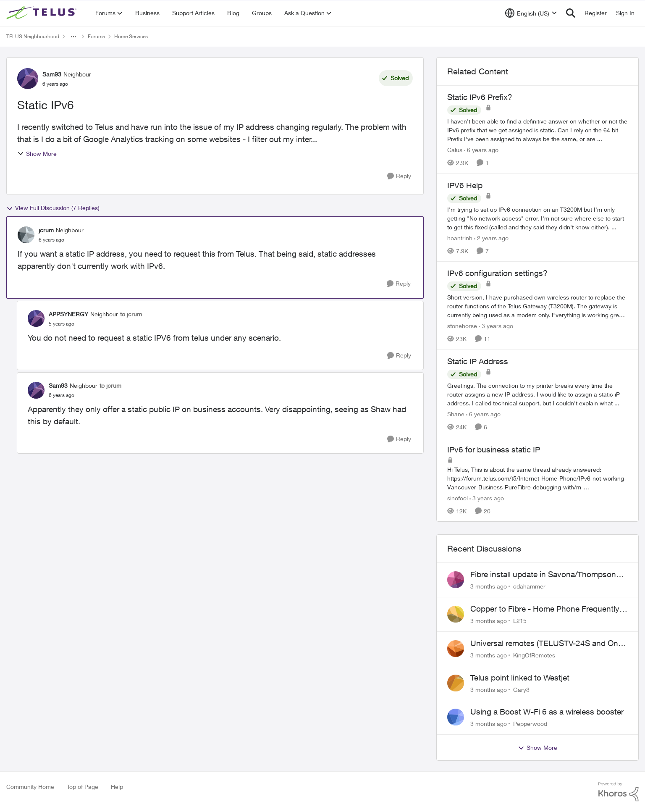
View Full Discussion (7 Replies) (53, 208)
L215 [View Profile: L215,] (520, 621)
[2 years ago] (491, 238)
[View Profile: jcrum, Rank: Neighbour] (26, 235)
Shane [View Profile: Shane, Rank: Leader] (456, 414)
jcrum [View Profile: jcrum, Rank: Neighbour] (46, 230)
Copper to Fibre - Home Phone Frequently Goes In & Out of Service (545, 609)
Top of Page (83, 787)
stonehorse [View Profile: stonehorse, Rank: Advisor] (462, 326)
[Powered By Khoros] (619, 792)
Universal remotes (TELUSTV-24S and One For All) (546, 644)
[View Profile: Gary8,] (456, 683)
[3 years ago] (496, 326)
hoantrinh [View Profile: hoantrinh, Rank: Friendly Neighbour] (460, 238)
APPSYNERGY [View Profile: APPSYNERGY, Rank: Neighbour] (68, 314)
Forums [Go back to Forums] (96, 36)
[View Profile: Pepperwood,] (456, 717)
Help (117, 787)
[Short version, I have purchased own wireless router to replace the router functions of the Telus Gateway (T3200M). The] (537, 306)
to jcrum (131, 314)
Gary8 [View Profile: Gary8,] (521, 689)
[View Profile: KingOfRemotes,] (456, 649)
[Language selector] (531, 13)
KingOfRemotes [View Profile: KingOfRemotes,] (534, 655)
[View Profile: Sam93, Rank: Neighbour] (28, 79)
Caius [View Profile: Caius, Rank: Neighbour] (455, 150)
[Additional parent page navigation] (73, 37)
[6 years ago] (481, 150)
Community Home (30, 787)
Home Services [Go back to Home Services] (131, 36)
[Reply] (399, 176)
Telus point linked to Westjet (520, 678)
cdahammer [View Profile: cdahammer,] (529, 586)
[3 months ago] (489, 586)
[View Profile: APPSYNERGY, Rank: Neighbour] (36, 318)
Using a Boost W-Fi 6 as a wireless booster (547, 712)
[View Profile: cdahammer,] (456, 580)
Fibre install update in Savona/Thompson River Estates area (543, 575)
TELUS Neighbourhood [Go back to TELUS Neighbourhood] (33, 36)
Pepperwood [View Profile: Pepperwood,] (530, 724)
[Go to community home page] (42, 13)
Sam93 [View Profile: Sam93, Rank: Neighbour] (52, 74)
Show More (37, 154)
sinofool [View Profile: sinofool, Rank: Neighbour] (458, 498)
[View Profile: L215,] (456, 614)
